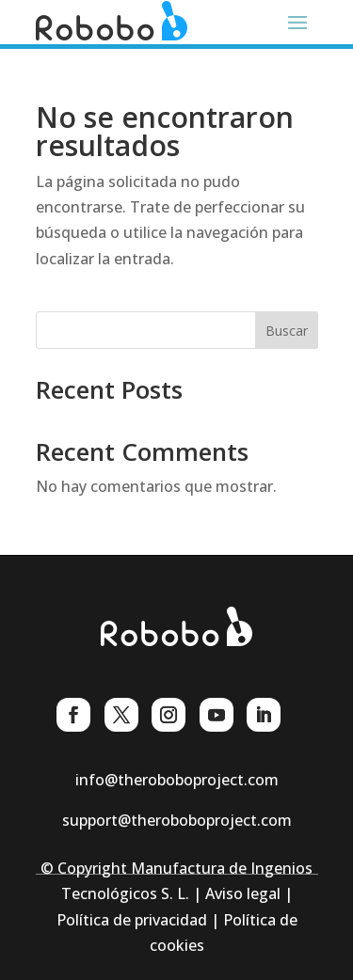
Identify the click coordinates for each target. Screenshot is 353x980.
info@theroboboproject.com (177, 780)
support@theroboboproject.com (177, 820)
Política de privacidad (132, 920)
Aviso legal (243, 893)
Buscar (287, 331)
